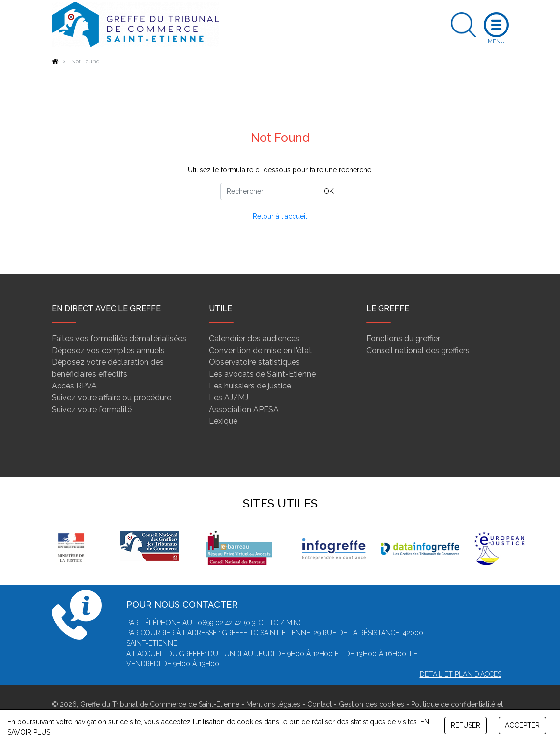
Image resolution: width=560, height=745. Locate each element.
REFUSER (466, 725)
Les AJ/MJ (229, 398)
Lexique (223, 421)
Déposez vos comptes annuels (108, 350)
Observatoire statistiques (254, 362)
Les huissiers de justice (250, 386)
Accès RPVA (74, 386)
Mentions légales (273, 704)
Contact (320, 704)
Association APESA (244, 409)
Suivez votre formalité (92, 409)
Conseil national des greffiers (418, 350)
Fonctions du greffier (403, 339)
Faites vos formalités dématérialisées (119, 339)
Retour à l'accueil (280, 216)
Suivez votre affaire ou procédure (111, 398)
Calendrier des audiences (254, 339)
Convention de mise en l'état (260, 350)
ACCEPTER (522, 725)
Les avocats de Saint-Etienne (262, 374)
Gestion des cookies (371, 704)
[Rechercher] (269, 192)
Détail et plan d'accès (461, 674)
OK (329, 191)
